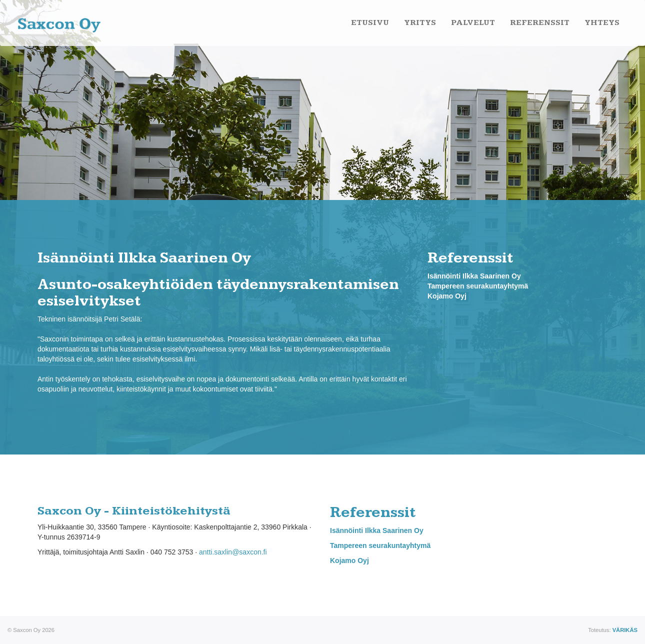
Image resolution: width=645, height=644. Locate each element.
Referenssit (540, 23)
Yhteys (602, 23)
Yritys (420, 23)
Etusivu (370, 23)
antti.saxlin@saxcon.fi (233, 552)
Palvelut (473, 23)
